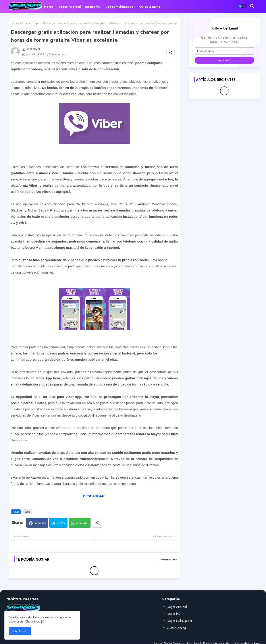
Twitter (61, 523)
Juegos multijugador (120, 7)
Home (49, 7)
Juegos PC (93, 7)
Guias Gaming (150, 7)
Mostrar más (169, 559)
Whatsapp (82, 523)
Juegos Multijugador (180, 621)
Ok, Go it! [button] (20, 631)
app (37, 23)
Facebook (40, 523)
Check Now (33, 621)
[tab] (49, 7)
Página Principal (21, 23)
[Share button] (97, 523)
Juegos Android (69, 7)
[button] (242, 6)
